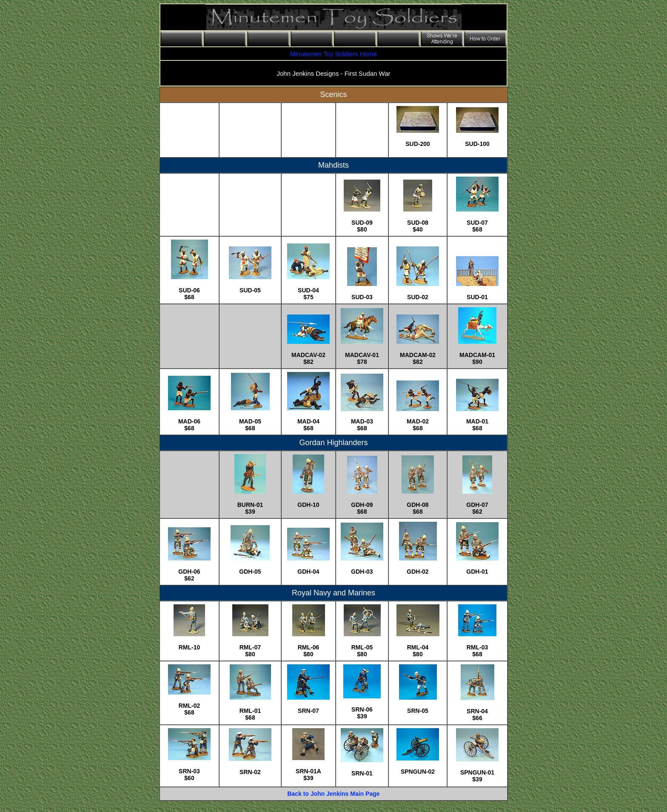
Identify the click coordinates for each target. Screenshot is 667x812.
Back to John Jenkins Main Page (333, 794)
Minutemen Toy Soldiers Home (333, 54)
